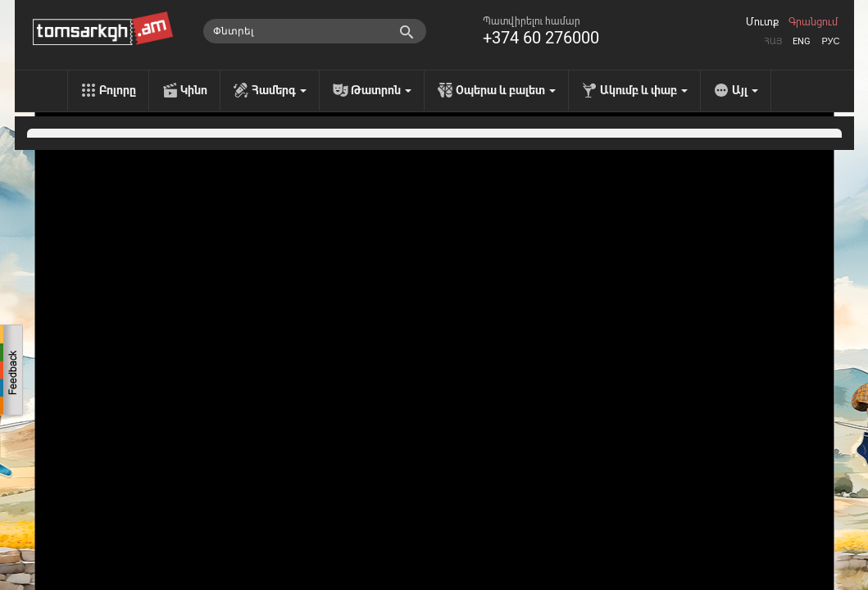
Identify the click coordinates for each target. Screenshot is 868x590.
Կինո (194, 90)
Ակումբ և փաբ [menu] (644, 90)
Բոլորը (118, 90)
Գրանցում (813, 22)
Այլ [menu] (745, 90)
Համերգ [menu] (279, 90)
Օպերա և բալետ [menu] (506, 90)
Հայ (773, 41)
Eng (802, 41)
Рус (830, 41)
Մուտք (762, 22)
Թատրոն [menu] (381, 90)
